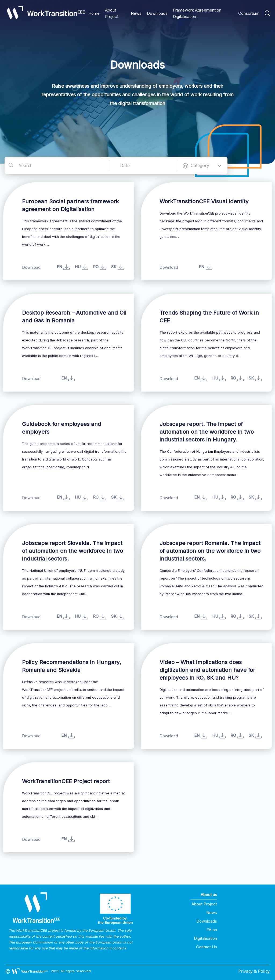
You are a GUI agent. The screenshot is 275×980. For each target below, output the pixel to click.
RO (99, 267)
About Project (204, 904)
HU (81, 267)
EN (63, 267)
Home (94, 13)
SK (118, 498)
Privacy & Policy (254, 971)
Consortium (249, 13)
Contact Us (207, 947)
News (136, 13)
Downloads (157, 13)
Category (200, 165)
